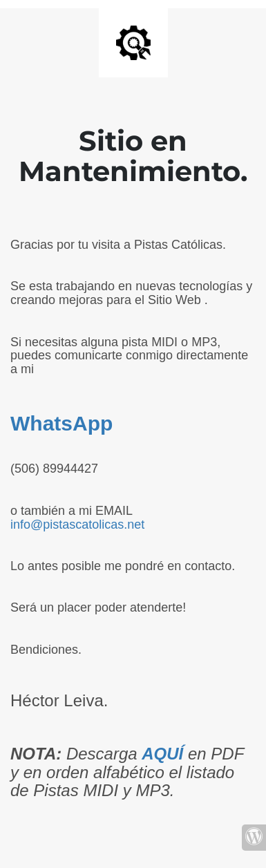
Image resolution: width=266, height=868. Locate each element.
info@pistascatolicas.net (77, 525)
